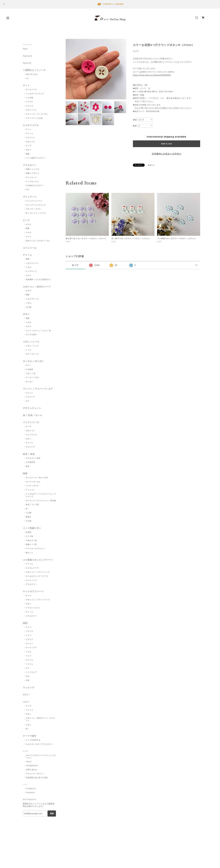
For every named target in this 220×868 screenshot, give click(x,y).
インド (29, 656)
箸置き (29, 517)
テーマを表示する (33, 740)
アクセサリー (30, 165)
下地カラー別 (31, 541)
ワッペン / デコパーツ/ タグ (38, 389)
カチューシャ (31, 110)
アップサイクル (32, 181)
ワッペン (29, 393)
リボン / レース (31, 342)
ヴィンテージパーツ (34, 201)
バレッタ (29, 106)
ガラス (29, 224)
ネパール (29, 660)
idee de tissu (32, 74)
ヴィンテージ (31, 177)
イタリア (29, 640)
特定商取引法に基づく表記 (37, 778)
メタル (29, 233)
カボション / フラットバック (38, 572)
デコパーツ (30, 137)
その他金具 (30, 462)
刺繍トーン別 (31, 545)
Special (27, 63)
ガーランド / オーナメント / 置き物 (41, 501)
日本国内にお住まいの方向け (167, 154)
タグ (28, 401)
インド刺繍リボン (32, 528)
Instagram (31, 789)
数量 (135, 126)
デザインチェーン (32, 408)
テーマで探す (30, 736)
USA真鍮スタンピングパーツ (38, 560)
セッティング (31, 580)
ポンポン (29, 382)
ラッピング (29, 688)
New (25, 49)
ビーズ (29, 146)
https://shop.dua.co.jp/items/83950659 (152, 75)
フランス (29, 632)
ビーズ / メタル (32, 378)
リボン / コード (32, 346)
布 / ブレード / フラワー (36, 213)
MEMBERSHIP (32, 766)
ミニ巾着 (29, 98)
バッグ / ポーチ (32, 486)
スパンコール (30, 248)
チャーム (29, 134)
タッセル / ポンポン (33, 361)
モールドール (31, 90)
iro (27, 78)
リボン (29, 725)
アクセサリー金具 (33, 458)
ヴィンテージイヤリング (36, 205)
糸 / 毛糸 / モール (33, 415)
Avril (28, 365)
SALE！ (27, 695)
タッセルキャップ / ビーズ (37, 576)
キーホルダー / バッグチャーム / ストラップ (41, 495)
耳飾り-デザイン (33, 173)
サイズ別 (29, 537)
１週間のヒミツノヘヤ (34, 70)
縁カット (29, 553)
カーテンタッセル (33, 482)
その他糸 (29, 369)
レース (29, 350)
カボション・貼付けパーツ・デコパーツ (40, 720)
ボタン (29, 150)
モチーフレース (32, 354)
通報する (151, 165)
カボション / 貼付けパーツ (37, 287)
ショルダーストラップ (35, 94)
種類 (135, 120)
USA (28, 676)
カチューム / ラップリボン (37, 114)
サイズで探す (31, 335)
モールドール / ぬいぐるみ (37, 478)
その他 (29, 307)
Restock (28, 56)
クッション (30, 490)
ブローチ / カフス (33, 209)
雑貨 (28, 154)
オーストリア (31, 648)
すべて (75, 265)
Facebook (30, 793)
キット (26, 86)
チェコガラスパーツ (33, 592)
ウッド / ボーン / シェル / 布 (38, 331)
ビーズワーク (31, 271)
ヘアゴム (29, 102)
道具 (28, 467)
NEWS (29, 762)
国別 (25, 623)
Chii (28, 190)
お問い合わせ (31, 770)
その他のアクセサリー (35, 186)
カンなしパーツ (32, 568)
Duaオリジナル (31, 125)
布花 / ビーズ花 (32, 505)
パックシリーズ (31, 423)
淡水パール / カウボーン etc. (38, 241)
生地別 (29, 532)
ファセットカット (33, 608)
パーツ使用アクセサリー (36, 158)
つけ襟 (29, 513)
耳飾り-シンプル (33, 169)
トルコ (29, 652)
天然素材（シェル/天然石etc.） (39, 280)
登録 (52, 814)
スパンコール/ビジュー (36, 549)
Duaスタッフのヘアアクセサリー (40, 745)
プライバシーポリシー (35, 774)
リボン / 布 (31, 374)
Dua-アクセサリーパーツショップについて (41, 757)
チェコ (29, 627)
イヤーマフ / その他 (34, 118)
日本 (28, 681)
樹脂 (28, 228)
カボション (30, 142)
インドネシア (31, 673)
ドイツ (29, 636)
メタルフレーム (32, 263)
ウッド (29, 237)
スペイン (29, 644)
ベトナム (29, 664)
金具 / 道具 (29, 454)
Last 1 (26, 702)
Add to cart (166, 144)
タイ (28, 668)
